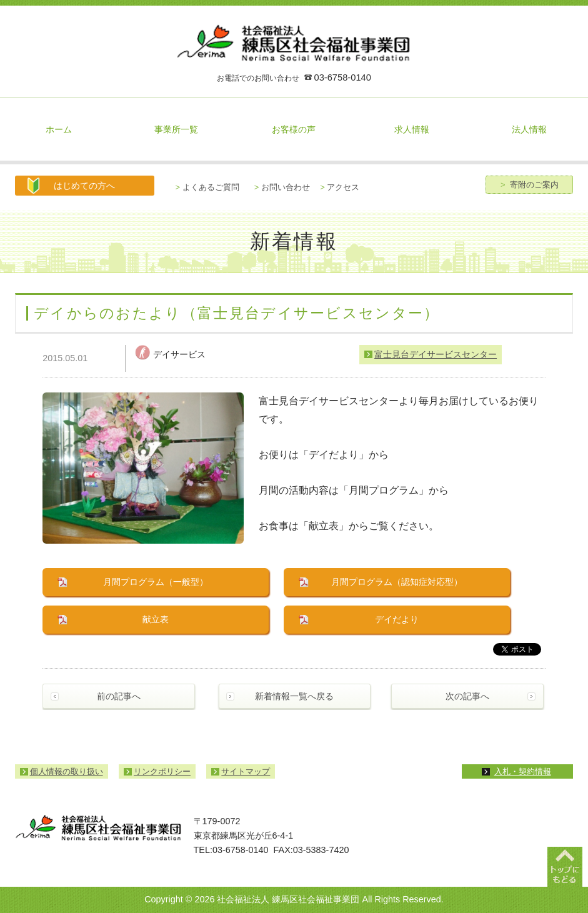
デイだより (397, 619)
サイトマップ (246, 771)
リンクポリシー (162, 771)
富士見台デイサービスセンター (436, 354)
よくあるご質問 (207, 187)
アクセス (340, 187)
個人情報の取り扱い (67, 771)
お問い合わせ (282, 187)
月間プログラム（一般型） (156, 582)
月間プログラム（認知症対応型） (397, 582)
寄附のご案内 (530, 185)
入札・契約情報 (523, 771)
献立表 (156, 619)
